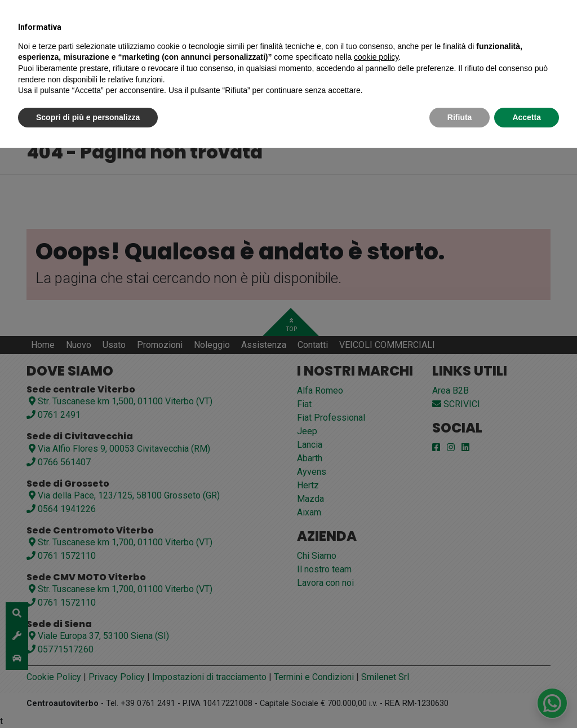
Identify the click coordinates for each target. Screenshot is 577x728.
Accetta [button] (527, 117)
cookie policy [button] (376, 57)
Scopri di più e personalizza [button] (88, 117)
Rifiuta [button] (460, 117)
